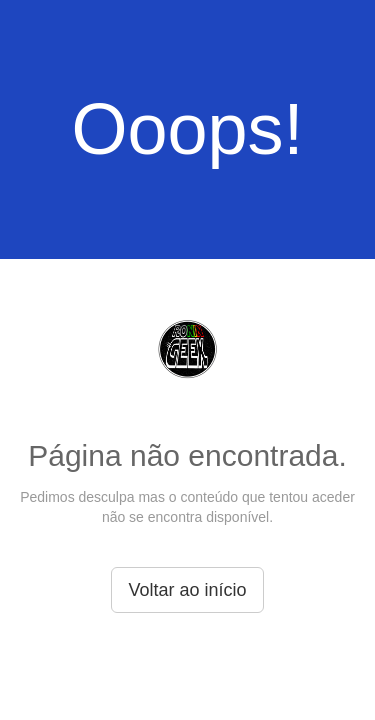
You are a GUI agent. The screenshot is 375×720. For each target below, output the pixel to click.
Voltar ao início (187, 590)
